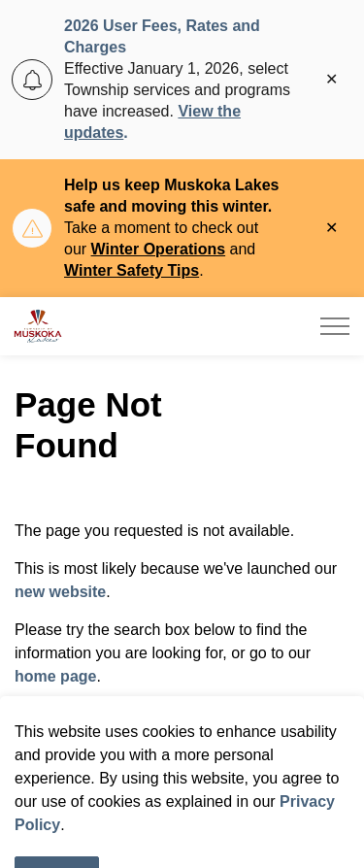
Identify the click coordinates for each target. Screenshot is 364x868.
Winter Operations (159, 249)
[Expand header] (335, 326)
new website (60, 592)
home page (55, 676)
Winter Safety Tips (132, 270)
